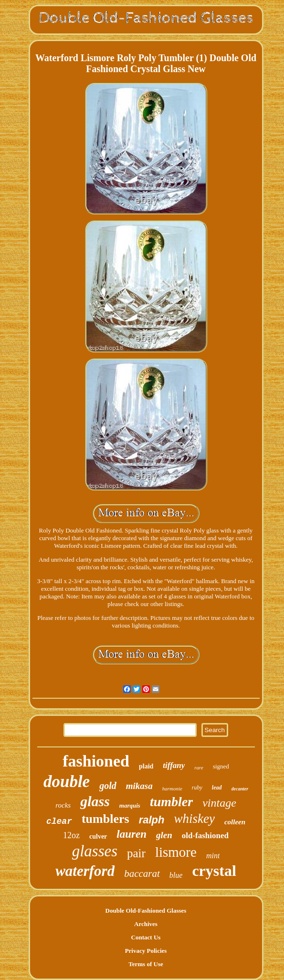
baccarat (142, 873)
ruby (197, 788)
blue (176, 875)
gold (108, 786)
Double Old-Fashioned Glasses (146, 911)
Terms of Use (146, 964)
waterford (85, 871)
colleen (235, 822)
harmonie (172, 788)
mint (213, 856)
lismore (176, 852)
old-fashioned (205, 836)
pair (136, 853)
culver (98, 836)
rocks (63, 805)
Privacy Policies (146, 951)
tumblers (105, 819)
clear (59, 821)
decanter (240, 789)
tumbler (171, 802)
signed (221, 766)
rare (199, 767)
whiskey (194, 819)
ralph (152, 820)
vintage (219, 803)
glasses (95, 851)
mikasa (139, 786)
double (67, 782)
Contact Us (146, 937)
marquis (130, 805)
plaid (146, 766)
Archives (146, 924)
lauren (131, 834)
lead (217, 788)
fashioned (96, 761)
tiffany (174, 765)
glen (164, 835)
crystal (214, 871)
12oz (71, 835)
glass (95, 801)
